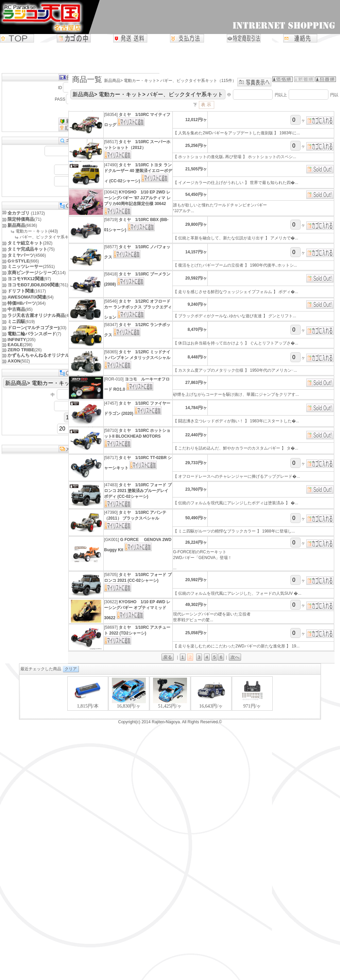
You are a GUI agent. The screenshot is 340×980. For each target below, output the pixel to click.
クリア (71, 669)
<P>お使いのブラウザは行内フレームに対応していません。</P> (170, 697)
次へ (235, 657)
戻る (168, 657)
